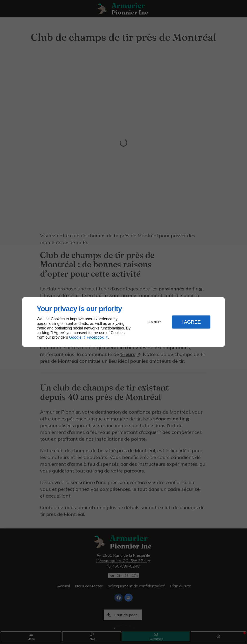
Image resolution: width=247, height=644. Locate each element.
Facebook (95, 337)
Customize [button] (154, 322)
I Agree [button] (191, 322)
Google (75, 337)
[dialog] (123, 322)
